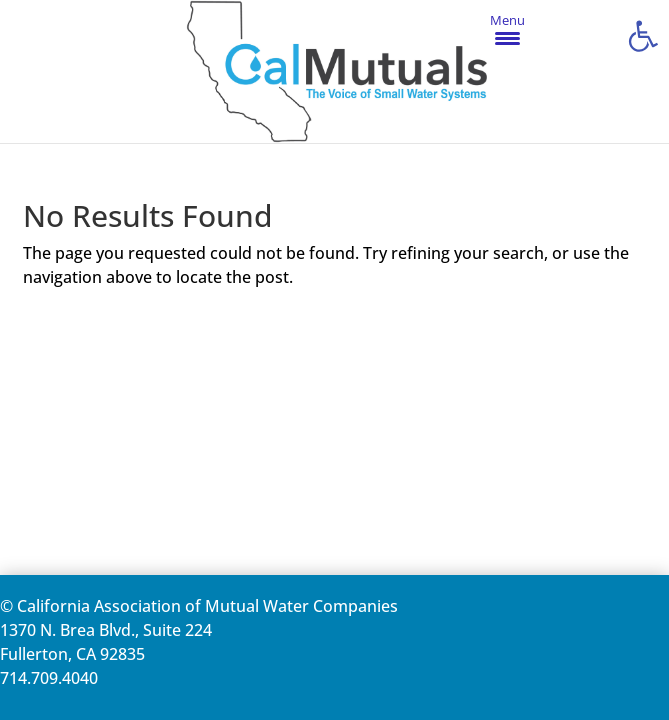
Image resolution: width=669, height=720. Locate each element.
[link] (643, 36)
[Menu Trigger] (507, 28)
